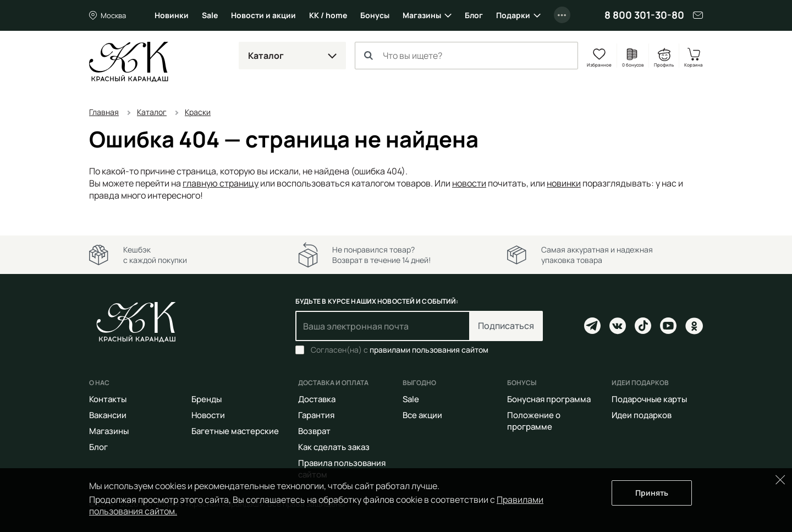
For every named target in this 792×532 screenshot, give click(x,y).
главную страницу (221, 183)
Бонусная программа (549, 399)
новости (469, 183)
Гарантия (316, 415)
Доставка (317, 399)
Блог (474, 15)
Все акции (422, 415)
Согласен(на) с (400, 350)
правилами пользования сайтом (429, 350)
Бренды (207, 399)
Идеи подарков (642, 415)
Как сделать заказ (334, 447)
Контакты (108, 399)
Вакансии (108, 415)
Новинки (172, 15)
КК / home (328, 15)
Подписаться (506, 326)
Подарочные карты (649, 399)
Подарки (513, 15)
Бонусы (375, 15)
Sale (210, 15)
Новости (208, 415)
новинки (564, 183)
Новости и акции (263, 15)
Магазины (422, 15)
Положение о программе (534, 421)
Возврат (314, 431)
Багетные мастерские (235, 431)
